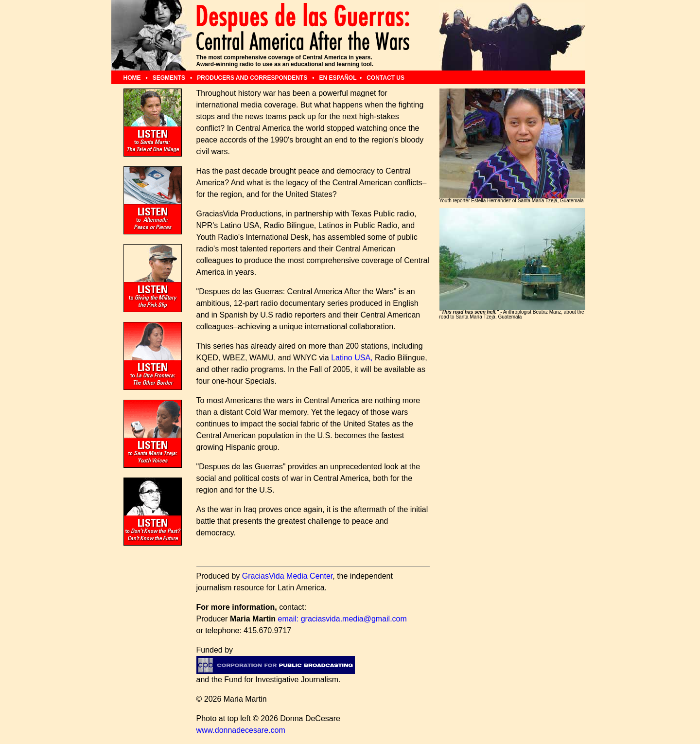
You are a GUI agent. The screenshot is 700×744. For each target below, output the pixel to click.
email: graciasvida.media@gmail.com (342, 619)
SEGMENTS (170, 78)
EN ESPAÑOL (338, 78)
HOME (133, 78)
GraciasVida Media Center (287, 576)
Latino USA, (352, 358)
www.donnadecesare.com (241, 730)
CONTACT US (385, 78)
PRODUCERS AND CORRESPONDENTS (253, 78)
